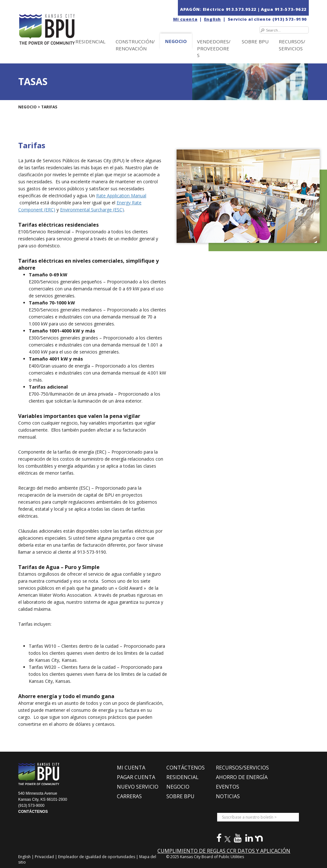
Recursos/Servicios (292, 45)
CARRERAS (129, 796)
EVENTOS (228, 787)
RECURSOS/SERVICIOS (242, 768)
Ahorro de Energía (242, 777)
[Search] (284, 30)
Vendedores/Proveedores (214, 48)
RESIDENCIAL (183, 777)
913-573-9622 (291, 9)
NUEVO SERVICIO (138, 787)
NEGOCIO (176, 41)
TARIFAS (49, 107)
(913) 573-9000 (31, 806)
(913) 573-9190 (290, 19)
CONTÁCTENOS (33, 812)
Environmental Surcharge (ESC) (92, 210)
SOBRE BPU (255, 41)
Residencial (90, 41)
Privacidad (45, 857)
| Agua (266, 9)
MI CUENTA (131, 768)
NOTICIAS (228, 796)
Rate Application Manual (121, 196)
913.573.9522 (241, 9)
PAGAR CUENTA (136, 777)
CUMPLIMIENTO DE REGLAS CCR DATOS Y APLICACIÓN (224, 851)
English (213, 19)
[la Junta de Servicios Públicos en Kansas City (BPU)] (61, 23)
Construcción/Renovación (135, 45)
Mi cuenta (185, 19)
